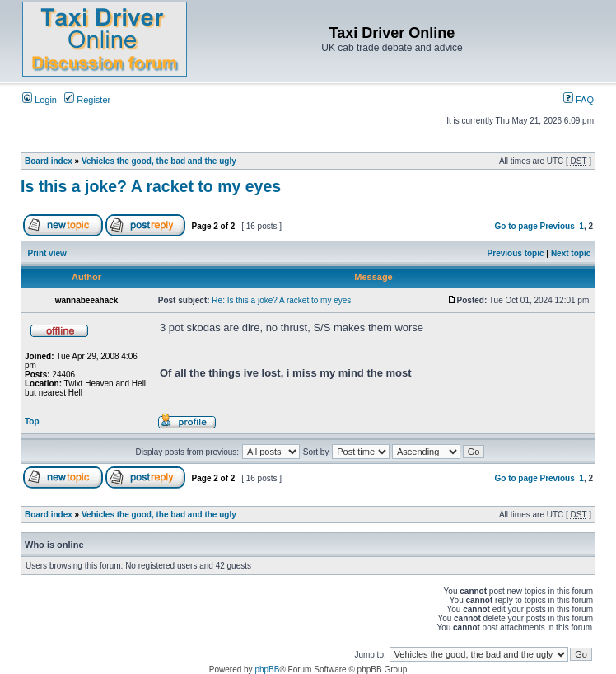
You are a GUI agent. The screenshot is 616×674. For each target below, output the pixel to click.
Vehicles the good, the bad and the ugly (159, 161)
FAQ (579, 100)
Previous (558, 226)
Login (40, 100)
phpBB (267, 669)
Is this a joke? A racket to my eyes (151, 186)
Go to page (516, 226)
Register (87, 100)
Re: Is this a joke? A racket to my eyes (281, 300)
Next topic (571, 253)
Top (32, 421)
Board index (49, 161)
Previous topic (516, 253)
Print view (47, 253)
